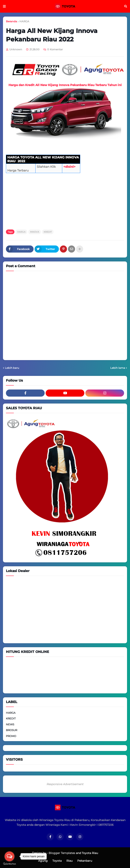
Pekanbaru (85, 861)
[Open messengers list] (9, 856)
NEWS (10, 724)
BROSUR (12, 730)
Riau (69, 861)
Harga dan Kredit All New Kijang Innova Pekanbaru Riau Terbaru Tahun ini (65, 85)
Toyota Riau (90, 853)
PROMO (11, 736)
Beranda (11, 21)
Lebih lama (118, 368)
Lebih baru (12, 368)
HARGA (24, 21)
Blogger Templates (62, 853)
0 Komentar (55, 49)
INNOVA (35, 232)
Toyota (57, 861)
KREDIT (48, 232)
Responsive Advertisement (65, 784)
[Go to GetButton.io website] (9, 864)
